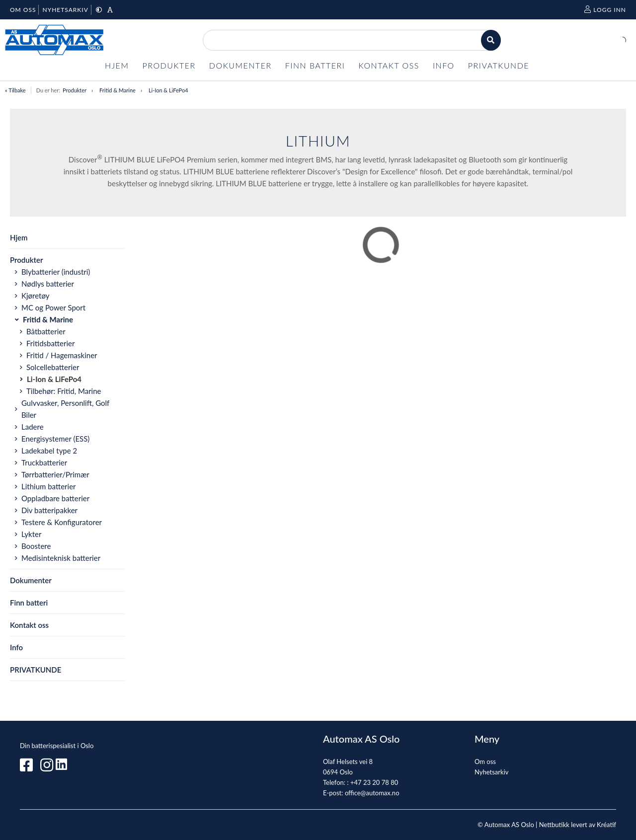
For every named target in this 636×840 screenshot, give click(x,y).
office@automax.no (372, 793)
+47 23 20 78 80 (374, 782)
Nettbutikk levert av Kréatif (578, 825)
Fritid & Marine (118, 90)
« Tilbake (15, 90)
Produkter (75, 90)
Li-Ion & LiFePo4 (168, 90)
